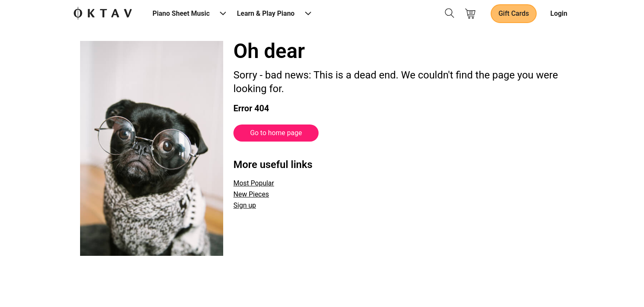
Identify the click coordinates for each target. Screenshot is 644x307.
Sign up (245, 205)
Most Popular (254, 183)
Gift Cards (514, 13)
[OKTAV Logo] (103, 14)
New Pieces (251, 194)
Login (559, 13)
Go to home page (276, 133)
